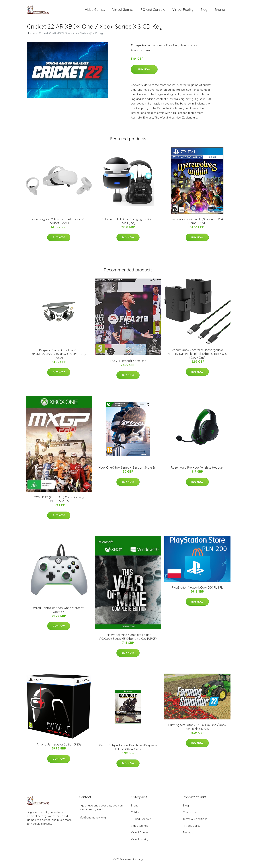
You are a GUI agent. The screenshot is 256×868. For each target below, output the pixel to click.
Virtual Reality (183, 11)
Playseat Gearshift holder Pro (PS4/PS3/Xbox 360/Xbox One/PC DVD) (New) (59, 357)
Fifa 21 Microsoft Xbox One (128, 363)
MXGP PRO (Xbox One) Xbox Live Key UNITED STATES (59, 502)
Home (31, 36)
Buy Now (144, 72)
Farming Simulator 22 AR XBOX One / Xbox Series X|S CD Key (197, 729)
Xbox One (172, 48)
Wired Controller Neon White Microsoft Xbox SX (59, 612)
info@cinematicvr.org (92, 820)
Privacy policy (191, 828)
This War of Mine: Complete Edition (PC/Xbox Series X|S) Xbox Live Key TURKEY (128, 639)
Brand (135, 808)
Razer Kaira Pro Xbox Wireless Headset (197, 470)
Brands (220, 11)
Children (136, 815)
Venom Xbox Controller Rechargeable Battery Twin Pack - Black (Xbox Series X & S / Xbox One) (197, 356)
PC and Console (153, 11)
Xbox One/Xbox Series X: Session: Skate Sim (128, 470)
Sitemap (188, 835)
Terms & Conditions (195, 821)
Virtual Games (123, 11)
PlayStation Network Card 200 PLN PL (197, 590)
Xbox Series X (188, 48)
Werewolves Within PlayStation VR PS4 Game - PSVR (197, 224)
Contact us (190, 815)
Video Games (95, 11)
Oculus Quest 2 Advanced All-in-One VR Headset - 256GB (59, 224)
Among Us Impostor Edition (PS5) (59, 747)
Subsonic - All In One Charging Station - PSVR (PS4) (128, 224)
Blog (204, 11)
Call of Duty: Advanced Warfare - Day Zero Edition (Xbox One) (128, 750)
